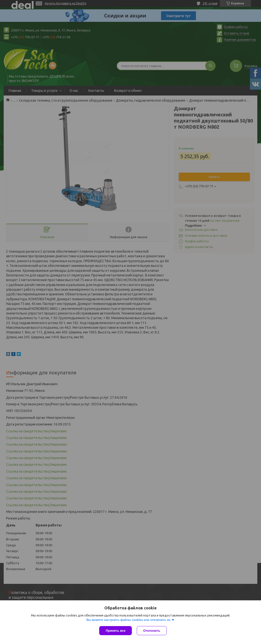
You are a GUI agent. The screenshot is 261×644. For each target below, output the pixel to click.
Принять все (116, 631)
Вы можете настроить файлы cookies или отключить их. (129, 620)
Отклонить (152, 631)
